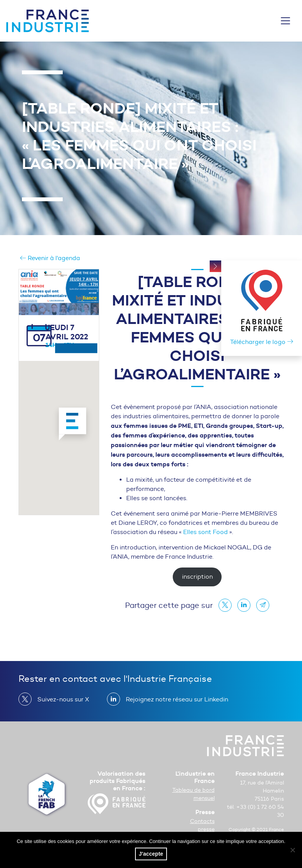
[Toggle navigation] (285, 21)
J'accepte (151, 854)
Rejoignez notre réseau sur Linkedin (174, 699)
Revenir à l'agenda (50, 258)
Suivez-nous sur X (60, 699)
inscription (197, 577)
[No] (292, 850)
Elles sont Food (205, 532)
